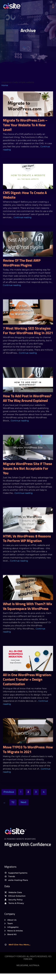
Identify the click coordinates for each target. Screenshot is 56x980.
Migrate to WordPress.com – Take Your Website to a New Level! (25, 125)
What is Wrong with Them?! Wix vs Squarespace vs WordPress (27, 606)
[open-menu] (54, 6)
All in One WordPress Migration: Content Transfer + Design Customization (27, 679)
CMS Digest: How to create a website (25, 195)
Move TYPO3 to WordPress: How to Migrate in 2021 (28, 749)
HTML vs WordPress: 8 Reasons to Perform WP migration (27, 538)
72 (13, 802)
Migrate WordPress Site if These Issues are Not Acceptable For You (27, 468)
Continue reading (23, 217)
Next (24, 802)
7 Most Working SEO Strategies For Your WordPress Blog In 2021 (28, 330)
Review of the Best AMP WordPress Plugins (22, 263)
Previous (9, 792)
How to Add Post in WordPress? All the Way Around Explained (27, 398)
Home (5, 85)
